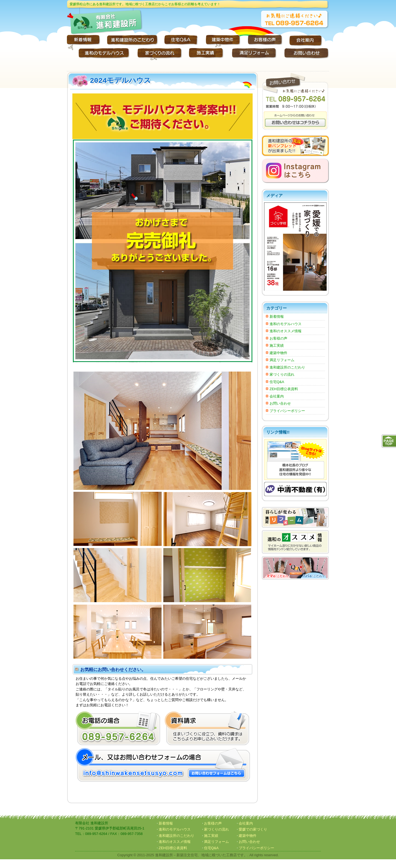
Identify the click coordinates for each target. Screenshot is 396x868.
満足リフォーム (282, 360)
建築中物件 (278, 353)
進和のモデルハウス (286, 324)
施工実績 (277, 345)
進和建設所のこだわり (287, 367)
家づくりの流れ (282, 374)
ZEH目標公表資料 (284, 389)
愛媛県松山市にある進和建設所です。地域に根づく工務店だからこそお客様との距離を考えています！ (145, 4)
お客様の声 (278, 338)
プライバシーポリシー (287, 411)
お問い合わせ (280, 403)
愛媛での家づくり (253, 829)
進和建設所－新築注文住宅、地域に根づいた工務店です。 (201, 855)
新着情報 (277, 317)
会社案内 (277, 396)
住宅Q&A (277, 382)
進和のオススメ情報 (286, 331)
